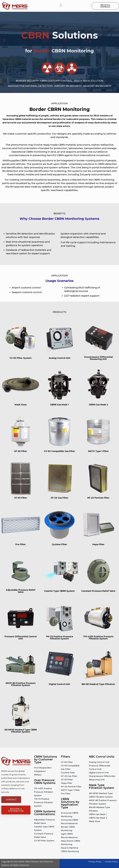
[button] (61, 5)
